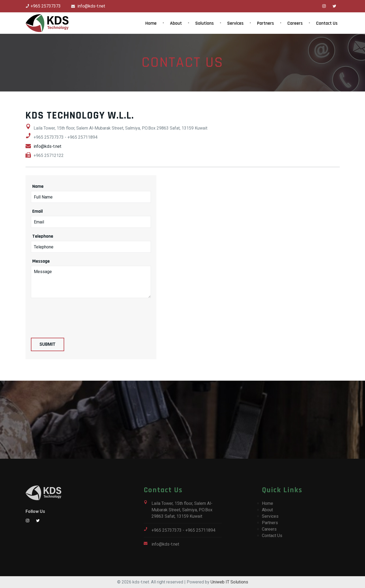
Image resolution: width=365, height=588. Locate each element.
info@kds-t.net (91, 6)
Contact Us (327, 23)
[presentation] (72, 314)
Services (235, 23)
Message (41, 261)
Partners (265, 23)
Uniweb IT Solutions (229, 582)
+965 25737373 (46, 6)
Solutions (205, 23)
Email (37, 211)
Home (151, 23)
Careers (295, 23)
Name (38, 186)
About (176, 23)
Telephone (43, 236)
